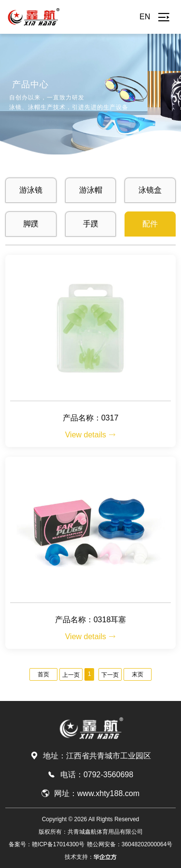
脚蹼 (31, 224)
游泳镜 (31, 190)
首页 (43, 674)
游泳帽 (91, 190)
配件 (150, 224)
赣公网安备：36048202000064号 (130, 844)
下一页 (110, 675)
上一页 (71, 675)
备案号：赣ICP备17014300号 (47, 844)
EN (145, 17)
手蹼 (91, 224)
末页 (138, 674)
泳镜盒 (150, 190)
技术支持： (91, 857)
